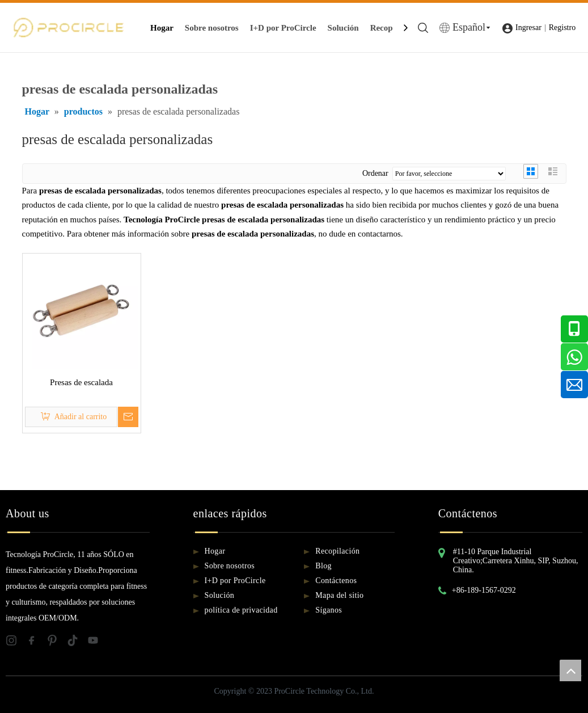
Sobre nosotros (212, 28)
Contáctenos (336, 581)
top (570, 670)
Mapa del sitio (339, 595)
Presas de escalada (81, 382)
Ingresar (528, 28)
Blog (323, 566)
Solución (343, 28)
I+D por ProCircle (283, 28)
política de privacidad (241, 610)
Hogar (162, 28)
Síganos (329, 610)
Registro (562, 28)
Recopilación (337, 551)
